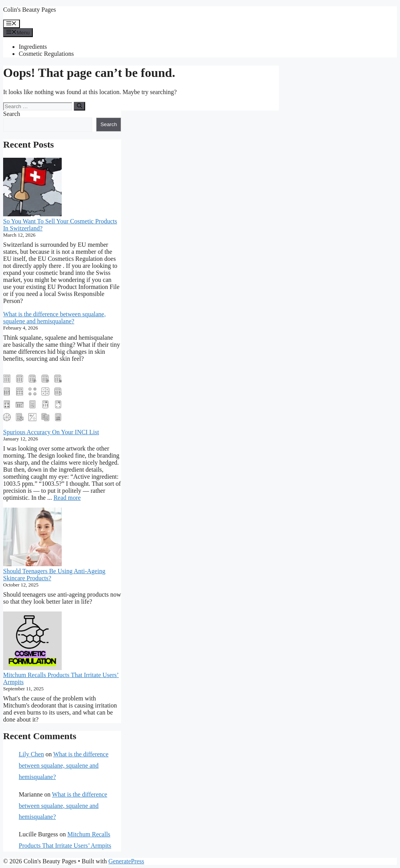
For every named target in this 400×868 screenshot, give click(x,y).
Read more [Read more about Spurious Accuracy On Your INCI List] (67, 498)
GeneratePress (127, 861)
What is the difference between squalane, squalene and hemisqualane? (54, 318)
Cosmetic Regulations (46, 54)
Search (12, 114)
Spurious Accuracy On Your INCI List (51, 432)
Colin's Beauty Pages (29, 10)
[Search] (79, 106)
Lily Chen (31, 754)
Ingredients (33, 47)
